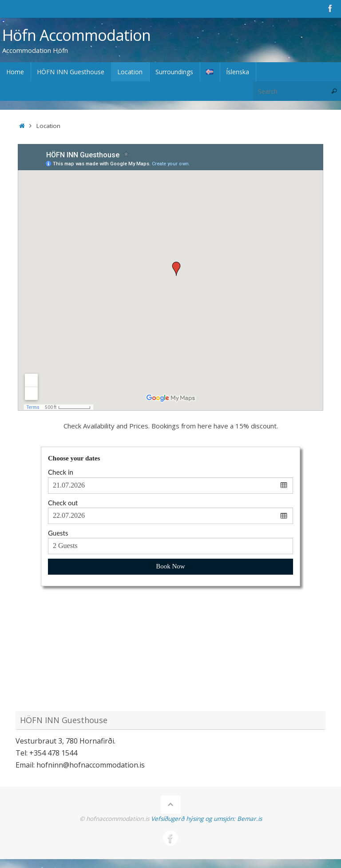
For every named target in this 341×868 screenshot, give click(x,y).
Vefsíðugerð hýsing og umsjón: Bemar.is (206, 819)
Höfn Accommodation (76, 35)
